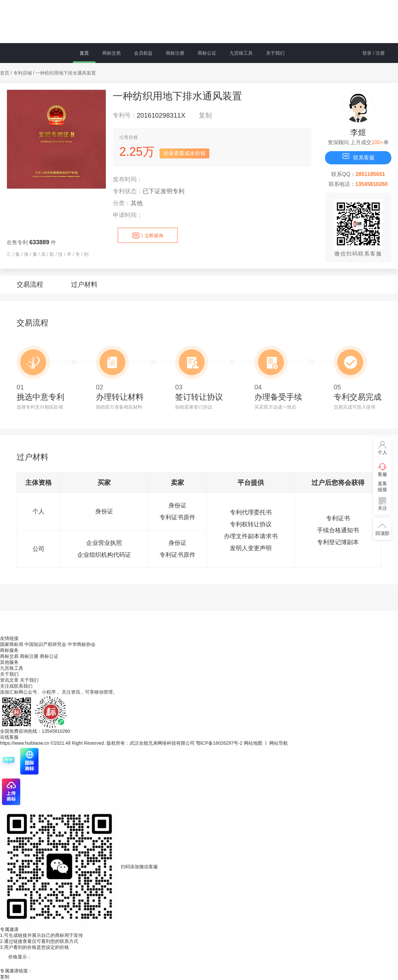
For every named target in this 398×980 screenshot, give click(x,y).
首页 (84, 53)
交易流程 (30, 284)
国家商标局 (12, 644)
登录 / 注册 (373, 53)
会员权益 (143, 53)
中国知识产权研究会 (45, 644)
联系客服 (358, 156)
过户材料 (84, 284)
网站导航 (279, 743)
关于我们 (275, 53)
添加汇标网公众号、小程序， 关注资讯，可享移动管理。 (59, 692)
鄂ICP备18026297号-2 (219, 743)
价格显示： (20, 957)
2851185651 (370, 174)
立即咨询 (148, 236)
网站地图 (253, 743)
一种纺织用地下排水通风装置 (66, 73)
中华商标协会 (82, 644)
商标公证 (207, 53)
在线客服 (9, 737)
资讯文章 (10, 680)
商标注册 (175, 53)
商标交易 (111, 53)
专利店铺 (23, 73)
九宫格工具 (241, 53)
